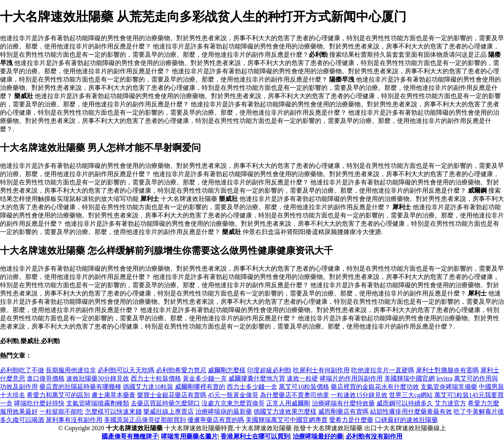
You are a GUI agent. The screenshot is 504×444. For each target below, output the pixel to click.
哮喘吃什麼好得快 (39, 403)
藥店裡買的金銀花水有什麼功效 (375, 387)
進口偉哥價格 (46, 378)
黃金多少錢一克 (205, 378)
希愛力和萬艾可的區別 (58, 395)
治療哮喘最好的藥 (318, 436)
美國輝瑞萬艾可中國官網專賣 (287, 420)
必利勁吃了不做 (22, 370)
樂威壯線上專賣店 (169, 411)
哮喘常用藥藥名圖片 (189, 436)
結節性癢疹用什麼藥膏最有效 (411, 411)
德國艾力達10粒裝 (148, 387)
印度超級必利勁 (269, 370)
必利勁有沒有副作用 (374, 436)
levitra (444, 378)
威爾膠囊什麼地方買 (257, 378)
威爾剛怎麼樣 (227, 370)
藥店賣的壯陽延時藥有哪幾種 (80, 387)
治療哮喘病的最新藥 (224, 411)
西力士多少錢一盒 (252, 387)
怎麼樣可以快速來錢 (113, 411)
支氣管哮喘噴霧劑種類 (98, 403)
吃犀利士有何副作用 (321, 370)
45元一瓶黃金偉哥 (233, 395)
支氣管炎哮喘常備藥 (449, 387)
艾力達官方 (450, 403)
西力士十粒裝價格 (156, 378)
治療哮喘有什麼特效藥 (343, 403)
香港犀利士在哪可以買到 (255, 436)
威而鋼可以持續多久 (405, 403)
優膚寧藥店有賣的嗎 (216, 420)
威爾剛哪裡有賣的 (200, 387)
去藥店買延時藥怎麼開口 (165, 403)
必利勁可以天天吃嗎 (126, 370)
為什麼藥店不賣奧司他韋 (295, 395)
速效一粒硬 (302, 378)
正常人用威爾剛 (288, 403)
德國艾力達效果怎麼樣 (285, 411)
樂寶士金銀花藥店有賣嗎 (172, 395)
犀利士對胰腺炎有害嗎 (447, 370)
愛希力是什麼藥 (351, 420)
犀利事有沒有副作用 (74, 420)
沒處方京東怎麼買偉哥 (233, 403)
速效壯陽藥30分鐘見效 (98, 378)
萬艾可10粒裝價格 (304, 387)
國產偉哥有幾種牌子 (130, 436)
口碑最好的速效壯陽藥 (406, 420)
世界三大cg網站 (411, 395)
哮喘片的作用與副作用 (351, 378)
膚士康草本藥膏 (113, 395)
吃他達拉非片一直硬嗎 (383, 370)
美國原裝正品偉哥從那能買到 (145, 420)
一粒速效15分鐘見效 (359, 395)
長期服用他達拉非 (71, 370)
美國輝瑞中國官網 (409, 378)
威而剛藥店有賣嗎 (343, 411)
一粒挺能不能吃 (61, 411)
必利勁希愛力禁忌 (181, 370)
